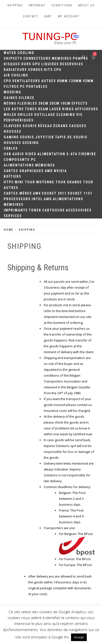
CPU (58, 70)
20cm (54, 103)
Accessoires (79, 210)
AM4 (37, 193)
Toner (35, 210)
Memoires (62, 58)
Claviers (13, 126)
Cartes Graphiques (24, 171)
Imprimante (16, 210)
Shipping (15, 5)
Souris (30, 126)
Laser (55, 109)
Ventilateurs (26, 81)
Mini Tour (25, 182)
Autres (49, 81)
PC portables (34, 87)
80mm (62, 81)
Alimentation (51, 154)
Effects (80, 103)
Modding (13, 92)
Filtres (11, 87)
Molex (10, 115)
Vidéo (31, 154)
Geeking (31, 143)
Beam (43, 109)
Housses (13, 131)
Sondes (36, 70)
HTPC (9, 182)
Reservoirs (72, 64)
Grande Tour (80, 182)
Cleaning (66, 115)
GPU (36, 64)
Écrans (61, 126)
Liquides (50, 64)
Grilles (25, 115)
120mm (75, 81)
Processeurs (17, 199)
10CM (66, 103)
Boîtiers (13, 176)
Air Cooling (16, 75)
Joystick (45, 137)
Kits (48, 70)
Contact (30, 16)
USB (7, 154)
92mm (88, 81)
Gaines (11, 98)
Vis (79, 115)
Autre (18, 109)
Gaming (11, 137)
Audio (18, 154)
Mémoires (45, 165)
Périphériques (19, 120)
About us (86, 5)
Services (13, 216)
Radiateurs (15, 70)
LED (7, 109)
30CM (43, 103)
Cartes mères (18, 193)
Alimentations (19, 165)
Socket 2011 (54, 193)
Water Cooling (19, 53)
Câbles (11, 148)
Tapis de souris (71, 137)
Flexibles (27, 103)
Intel (37, 199)
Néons (10, 103)
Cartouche (54, 210)
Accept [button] (79, 637)
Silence (27, 98)
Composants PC (20, 160)
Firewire (87, 154)
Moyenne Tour (51, 182)
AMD (49, 171)
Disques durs (18, 64)
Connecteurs (37, 58)
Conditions (62, 5)
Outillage (45, 115)
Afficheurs (87, 109)
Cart (48, 16)
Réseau (45, 126)
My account (69, 16)
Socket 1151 (80, 193)
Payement (37, 5)
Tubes (31, 109)
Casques (78, 126)
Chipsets (13, 58)
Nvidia (60, 171)
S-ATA (72, 154)
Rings (68, 109)
